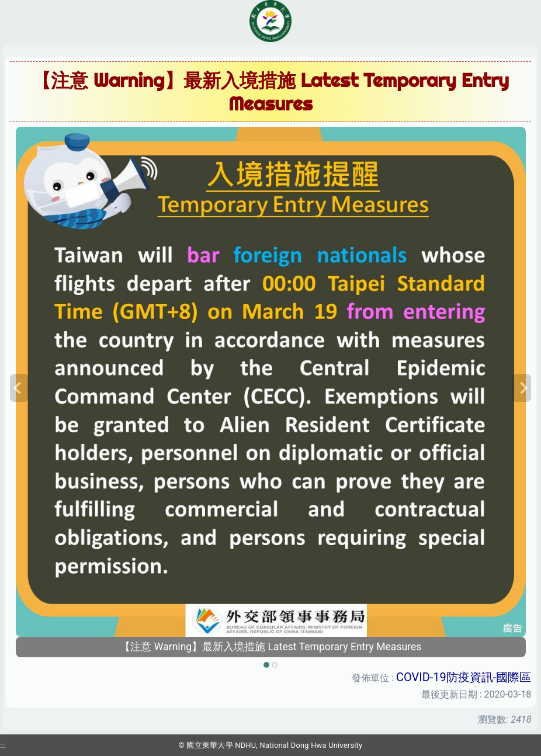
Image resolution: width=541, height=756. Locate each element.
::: (3, 745)
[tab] (266, 665)
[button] (19, 388)
